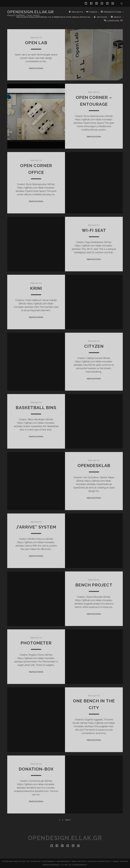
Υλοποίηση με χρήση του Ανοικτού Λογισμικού (29, 861)
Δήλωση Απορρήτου (99, 861)
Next (68, 820)
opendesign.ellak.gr (31, 12)
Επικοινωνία (80, 865)
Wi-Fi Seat (94, 230)
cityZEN (94, 346)
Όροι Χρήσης (79, 861)
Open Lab (36, 43)
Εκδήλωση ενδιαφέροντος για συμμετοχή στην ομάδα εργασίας (54, 17)
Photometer (36, 643)
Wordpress (63, 861)
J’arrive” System (36, 527)
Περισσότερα (36, 68)
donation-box (36, 769)
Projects (36, 38)
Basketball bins (36, 408)
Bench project (94, 585)
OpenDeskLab (94, 466)
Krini (36, 288)
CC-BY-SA (66, 865)
